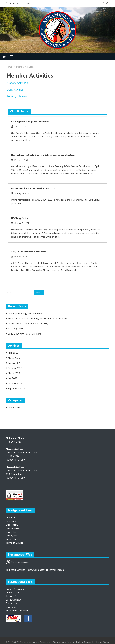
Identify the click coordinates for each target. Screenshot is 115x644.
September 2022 (16, 388)
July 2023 (13, 378)
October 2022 (15, 383)
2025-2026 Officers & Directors (29, 252)
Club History (12, 525)
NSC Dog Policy (20, 218)
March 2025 (14, 373)
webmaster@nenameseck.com (49, 570)
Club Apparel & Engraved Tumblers (30, 122)
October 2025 (15, 368)
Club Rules (11, 532)
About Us (11, 517)
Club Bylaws (12, 535)
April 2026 (13, 353)
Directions (11, 521)
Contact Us (12, 603)
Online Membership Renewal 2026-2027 (33, 189)
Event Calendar (13, 600)
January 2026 (15, 363)
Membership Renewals (17, 610)
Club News (11, 607)
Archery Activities (15, 589)
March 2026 (14, 358)
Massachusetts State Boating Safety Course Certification (43, 155)
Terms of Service (14, 543)
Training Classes (14, 596)
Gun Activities (13, 592)
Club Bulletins (14, 407)
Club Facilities (13, 528)
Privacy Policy (13, 539)
